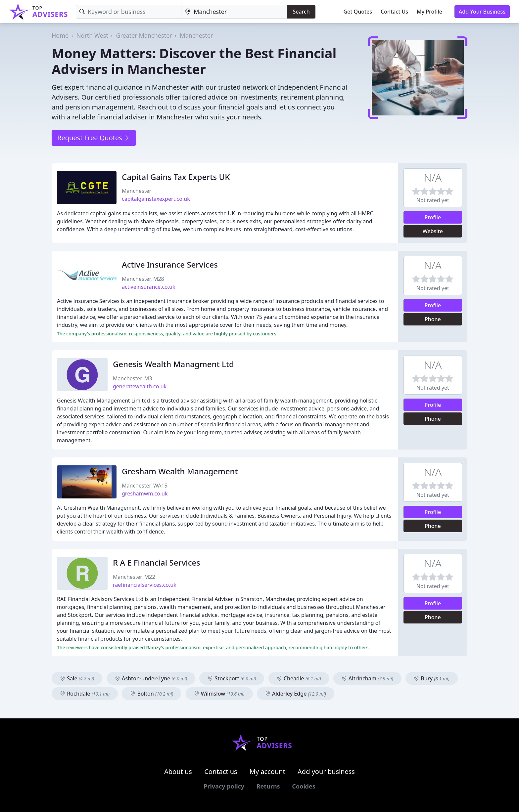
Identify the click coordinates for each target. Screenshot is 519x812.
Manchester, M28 (143, 279)
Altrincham (367, 678)
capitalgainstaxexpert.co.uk (156, 199)
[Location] (234, 12)
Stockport (232, 678)
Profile (433, 217)
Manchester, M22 (134, 577)
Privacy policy (224, 786)
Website (433, 231)
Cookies (304, 786)
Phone (433, 319)
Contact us (221, 771)
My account (267, 771)
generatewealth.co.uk (140, 386)
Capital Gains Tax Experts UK (176, 177)
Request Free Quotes (94, 138)
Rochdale (85, 694)
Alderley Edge (296, 694)
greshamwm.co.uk (145, 493)
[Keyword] (129, 12)
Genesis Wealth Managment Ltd (173, 364)
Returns (268, 786)
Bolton (152, 694)
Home (60, 35)
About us (178, 771)
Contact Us (394, 12)
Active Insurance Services (170, 264)
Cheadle (299, 678)
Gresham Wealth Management (180, 471)
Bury (432, 678)
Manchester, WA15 (145, 486)
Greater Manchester (144, 35)
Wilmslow (219, 694)
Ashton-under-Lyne (151, 678)
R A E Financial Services (157, 562)
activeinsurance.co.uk (149, 287)
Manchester (196, 35)
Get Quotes (358, 12)
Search (301, 12)
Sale (77, 678)
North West (92, 35)
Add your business (326, 771)
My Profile (429, 12)
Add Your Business (482, 12)
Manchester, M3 (133, 378)
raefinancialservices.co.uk (145, 585)
